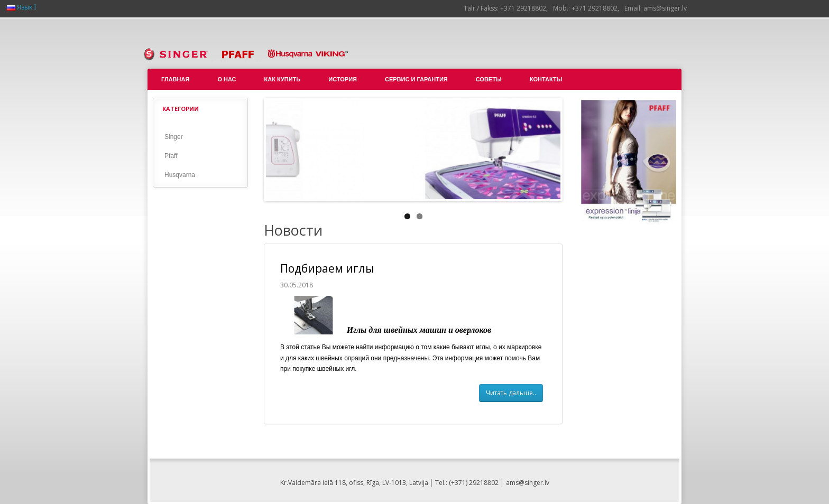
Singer (174, 137)
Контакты (546, 79)
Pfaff (171, 156)
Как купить (283, 79)
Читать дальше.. (511, 393)
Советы (489, 79)
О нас (227, 79)
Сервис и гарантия (416, 79)
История (343, 79)
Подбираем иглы (327, 268)
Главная (175, 79)
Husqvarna (180, 175)
